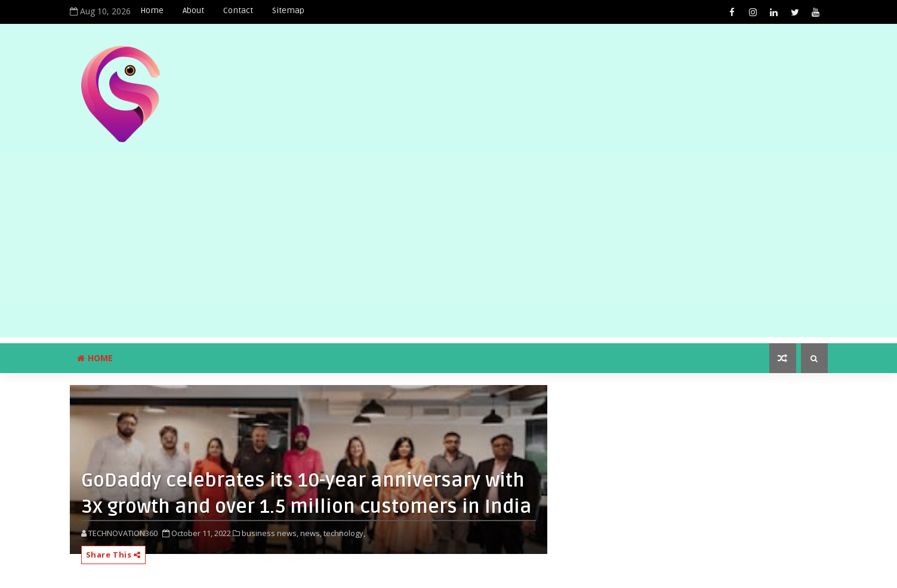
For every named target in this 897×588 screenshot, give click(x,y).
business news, (270, 533)
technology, (344, 533)
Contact (238, 10)
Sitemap (288, 10)
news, (311, 533)
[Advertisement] (449, 254)
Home (152, 10)
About (193, 10)
